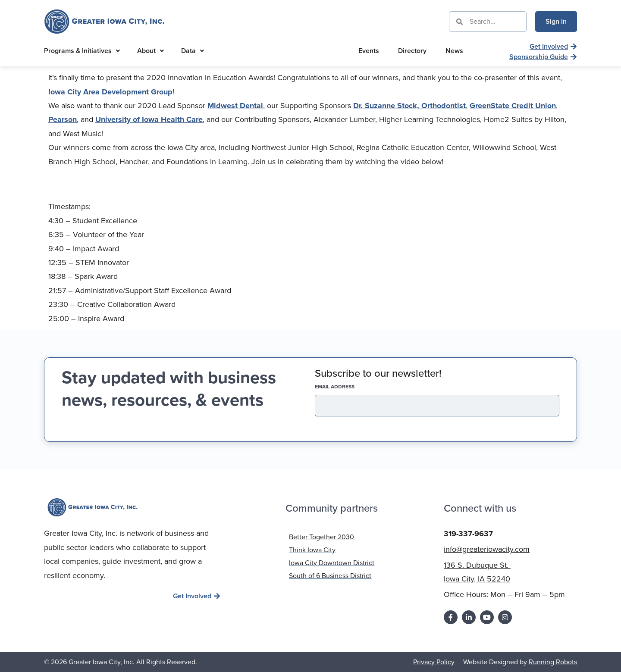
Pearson (63, 119)
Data (193, 51)
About (151, 51)
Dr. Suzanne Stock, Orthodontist (409, 106)
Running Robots (553, 661)
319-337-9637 (468, 533)
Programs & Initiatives (82, 51)
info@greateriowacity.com (487, 548)
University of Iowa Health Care (149, 119)
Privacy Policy (434, 661)
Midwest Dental (235, 106)
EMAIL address (350, 387)
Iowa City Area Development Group (110, 92)
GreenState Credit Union (513, 106)
